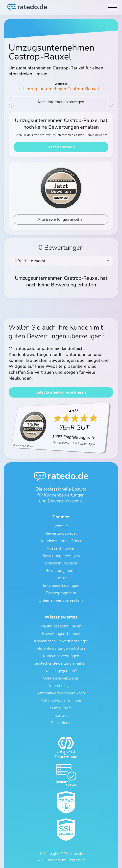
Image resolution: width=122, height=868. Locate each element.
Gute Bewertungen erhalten (61, 649)
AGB (40, 860)
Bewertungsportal (61, 571)
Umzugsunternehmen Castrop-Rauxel (61, 89)
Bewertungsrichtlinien (61, 634)
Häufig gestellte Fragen (61, 626)
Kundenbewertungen (61, 656)
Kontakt (61, 715)
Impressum (77, 860)
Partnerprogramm (61, 593)
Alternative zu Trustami (61, 701)
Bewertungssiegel (61, 533)
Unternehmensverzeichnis (61, 600)
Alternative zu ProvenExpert (61, 693)
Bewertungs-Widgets (61, 556)
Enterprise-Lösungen (61, 586)
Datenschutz (56, 860)
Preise (61, 578)
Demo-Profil (61, 708)
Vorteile (61, 526)
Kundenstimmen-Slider (61, 541)
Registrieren (61, 723)
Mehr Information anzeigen (61, 102)
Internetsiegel (61, 686)
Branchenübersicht (61, 563)
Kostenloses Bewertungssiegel (61, 641)
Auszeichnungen (61, 548)
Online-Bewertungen (61, 678)
